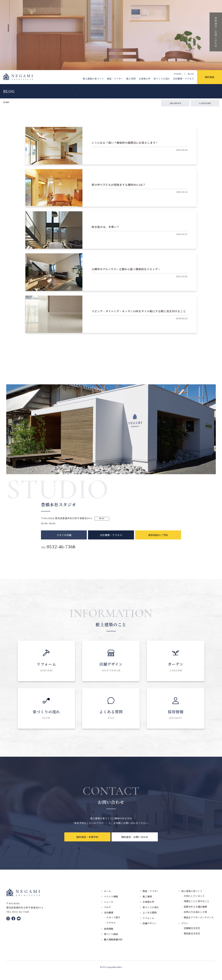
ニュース (109, 908)
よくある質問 (150, 919)
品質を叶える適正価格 (195, 913)
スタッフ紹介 (113, 924)
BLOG (191, 74)
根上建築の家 (93, 79)
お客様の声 (144, 79)
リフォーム (148, 924)
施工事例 (147, 903)
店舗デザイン (149, 930)
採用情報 (109, 935)
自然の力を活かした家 (195, 919)
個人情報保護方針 (113, 946)
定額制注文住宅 (192, 935)
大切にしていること (194, 902)
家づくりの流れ (162, 79)
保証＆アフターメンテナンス (199, 924)
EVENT (178, 74)
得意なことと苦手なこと (197, 908)
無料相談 (210, 77)
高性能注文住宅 (192, 940)
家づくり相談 (111, 941)
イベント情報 (111, 903)
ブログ (107, 914)
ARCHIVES (175, 103)
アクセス (111, 929)
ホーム (107, 898)
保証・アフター (115, 79)
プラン (185, 930)
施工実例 (131, 79)
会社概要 (183, 79)
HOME (6, 102)
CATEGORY (205, 103)
